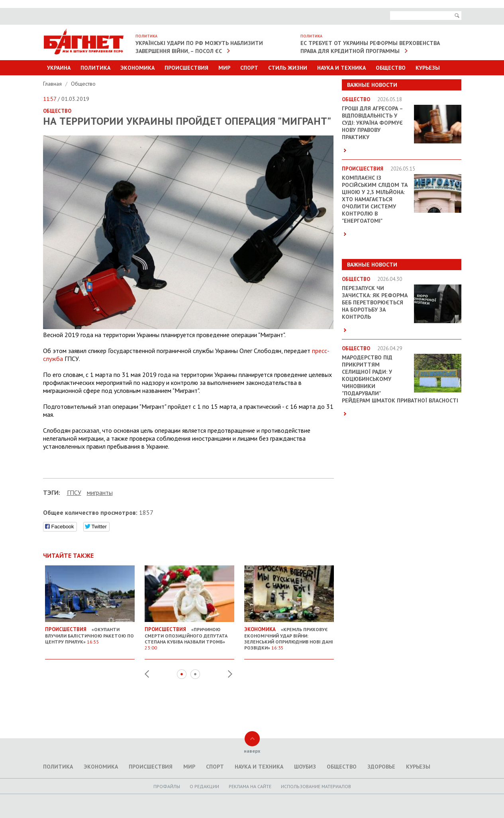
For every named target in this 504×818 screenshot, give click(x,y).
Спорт (249, 68)
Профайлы (167, 786)
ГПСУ (74, 492)
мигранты (100, 492)
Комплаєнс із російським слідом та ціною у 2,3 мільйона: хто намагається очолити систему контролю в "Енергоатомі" (375, 199)
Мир (224, 68)
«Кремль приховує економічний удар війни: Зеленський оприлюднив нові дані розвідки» (289, 635)
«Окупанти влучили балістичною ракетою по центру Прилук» (90, 632)
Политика (95, 68)
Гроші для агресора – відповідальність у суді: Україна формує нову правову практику (372, 123)
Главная (53, 84)
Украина (59, 68)
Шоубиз (305, 767)
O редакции (204, 786)
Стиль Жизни (288, 68)
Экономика (137, 68)
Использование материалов (316, 786)
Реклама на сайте (250, 786)
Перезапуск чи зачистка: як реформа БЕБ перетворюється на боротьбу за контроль (375, 302)
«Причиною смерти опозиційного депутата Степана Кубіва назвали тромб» (189, 635)
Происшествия (186, 68)
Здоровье (381, 767)
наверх (252, 751)
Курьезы (428, 68)
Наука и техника (341, 68)
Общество (391, 68)
